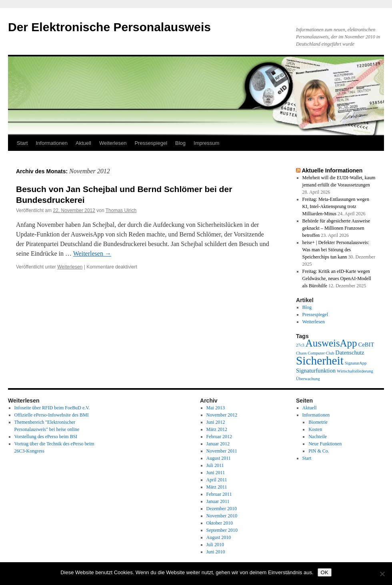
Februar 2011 (219, 494)
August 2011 (219, 458)
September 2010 (222, 530)
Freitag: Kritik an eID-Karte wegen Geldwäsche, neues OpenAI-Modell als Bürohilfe (337, 278)
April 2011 (217, 480)
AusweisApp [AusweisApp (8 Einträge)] (331, 343)
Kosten (315, 429)
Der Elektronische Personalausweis (109, 27)
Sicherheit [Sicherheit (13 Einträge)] (320, 361)
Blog (180, 143)
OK (325, 572)
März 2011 (217, 487)
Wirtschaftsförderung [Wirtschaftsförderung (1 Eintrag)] (355, 371)
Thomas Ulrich (121, 210)
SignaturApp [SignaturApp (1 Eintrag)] (356, 363)
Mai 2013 (216, 408)
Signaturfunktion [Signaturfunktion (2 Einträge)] (316, 371)
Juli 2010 (215, 545)
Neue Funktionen (325, 444)
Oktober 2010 (220, 523)
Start (22, 143)
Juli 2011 (215, 465)
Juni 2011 (216, 473)
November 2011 (222, 451)
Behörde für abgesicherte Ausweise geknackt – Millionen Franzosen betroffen (336, 228)
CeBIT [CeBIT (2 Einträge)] (366, 345)
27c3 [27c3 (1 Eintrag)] (300, 345)
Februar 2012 (219, 437)
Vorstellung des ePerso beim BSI (46, 437)
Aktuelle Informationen (332, 170)
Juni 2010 (216, 552)
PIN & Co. (319, 451)
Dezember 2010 (222, 509)
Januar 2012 (218, 444)
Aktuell (83, 143)
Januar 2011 (218, 501)
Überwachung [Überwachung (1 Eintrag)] (308, 379)
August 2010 (219, 537)
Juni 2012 (216, 422)
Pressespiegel (151, 143)
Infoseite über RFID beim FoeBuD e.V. (52, 408)
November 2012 (222, 415)
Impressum (206, 143)
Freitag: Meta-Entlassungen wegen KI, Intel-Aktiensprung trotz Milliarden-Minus (336, 206)
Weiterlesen (113, 143)
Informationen (52, 143)
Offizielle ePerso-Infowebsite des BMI (52, 415)
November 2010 (222, 516)
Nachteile (318, 437)
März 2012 (217, 429)
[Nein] (382, 574)
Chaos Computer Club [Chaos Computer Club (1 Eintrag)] (315, 353)
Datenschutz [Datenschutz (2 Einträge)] (350, 353)
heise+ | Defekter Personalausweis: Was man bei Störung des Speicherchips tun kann (336, 250)
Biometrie (318, 422)
